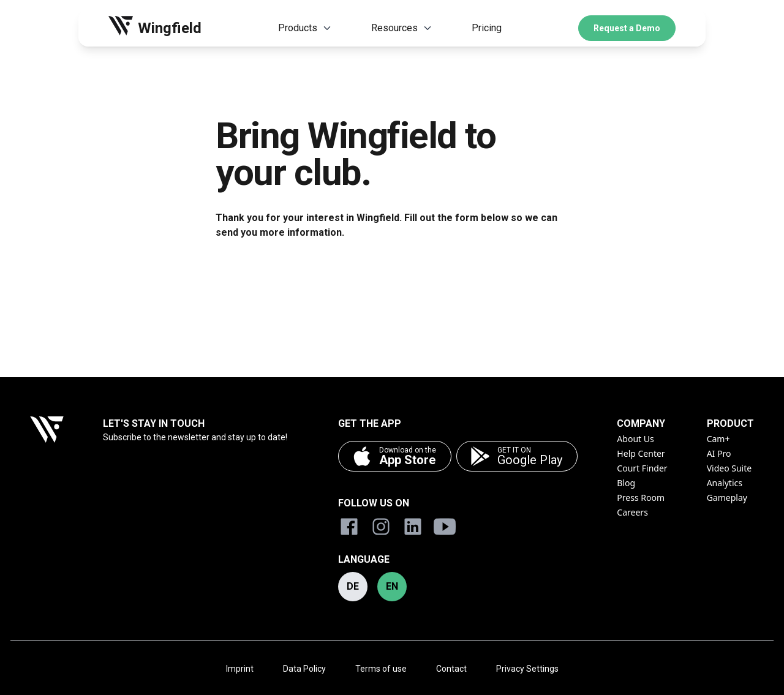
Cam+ (718, 439)
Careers (632, 512)
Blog (626, 483)
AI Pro (719, 453)
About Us (635, 439)
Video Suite (729, 468)
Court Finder (642, 468)
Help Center (641, 453)
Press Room (641, 498)
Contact (451, 669)
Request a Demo (627, 28)
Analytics (725, 483)
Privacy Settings (527, 669)
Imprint (240, 669)
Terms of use (381, 669)
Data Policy (304, 669)
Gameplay (727, 498)
